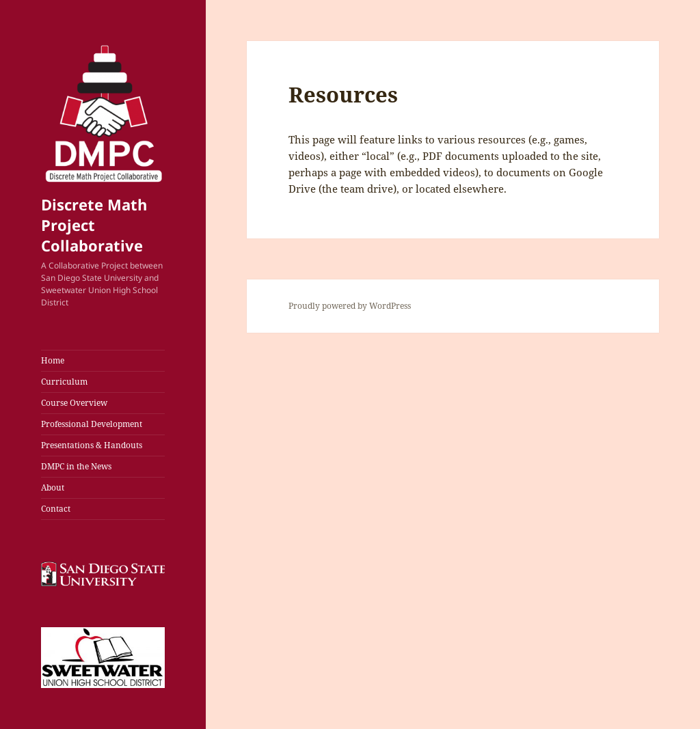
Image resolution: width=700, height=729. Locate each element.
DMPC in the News (76, 466)
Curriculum (64, 382)
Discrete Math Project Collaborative (94, 225)
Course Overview (74, 403)
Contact (56, 509)
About (53, 487)
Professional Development (92, 424)
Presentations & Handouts (92, 445)
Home (53, 360)
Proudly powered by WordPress (350, 306)
